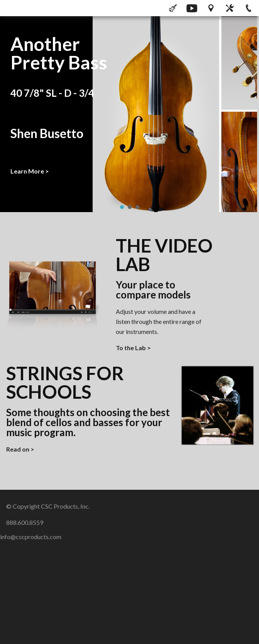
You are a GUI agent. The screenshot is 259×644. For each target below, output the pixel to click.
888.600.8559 (25, 522)
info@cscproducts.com (31, 537)
